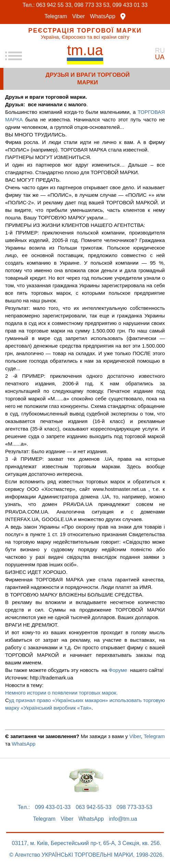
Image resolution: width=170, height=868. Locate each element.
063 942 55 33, (55, 5)
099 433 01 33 (130, 5)
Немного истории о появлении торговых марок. (62, 693)
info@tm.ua (123, 819)
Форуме (118, 670)
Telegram (56, 16)
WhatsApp (103, 16)
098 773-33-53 (134, 807)
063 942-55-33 (94, 807)
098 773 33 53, (93, 5)
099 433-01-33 (53, 807)
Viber (78, 16)
